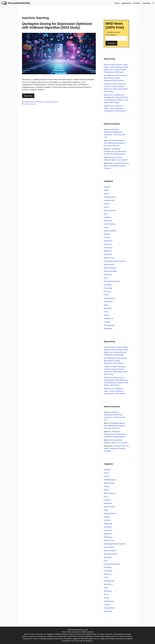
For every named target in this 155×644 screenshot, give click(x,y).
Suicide (107, 315)
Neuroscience (109, 264)
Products (137, 3)
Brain (106, 214)
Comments (146, 3)
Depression (108, 221)
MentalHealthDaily (19, 3)
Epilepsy (107, 234)
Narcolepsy (108, 254)
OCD (106, 278)
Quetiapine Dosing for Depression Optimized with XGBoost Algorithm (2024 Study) (57, 26)
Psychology (53, 102)
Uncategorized (109, 325)
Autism (106, 207)
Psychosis (108, 291)
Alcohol (107, 194)
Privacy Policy (66, 632)
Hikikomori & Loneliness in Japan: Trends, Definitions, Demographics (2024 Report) (115, 108)
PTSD (106, 295)
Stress (106, 312)
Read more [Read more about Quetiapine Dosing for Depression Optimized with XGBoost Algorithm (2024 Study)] (28, 96)
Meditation (108, 251)
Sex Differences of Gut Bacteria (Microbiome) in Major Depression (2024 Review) (116, 78)
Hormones (108, 244)
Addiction (107, 187)
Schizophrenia (109, 298)
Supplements (126, 3)
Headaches (108, 241)
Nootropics (108, 275)
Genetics (107, 238)
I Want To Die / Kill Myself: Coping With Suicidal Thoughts (116, 166)
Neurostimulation (110, 268)
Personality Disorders (112, 281)
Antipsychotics (40, 102)
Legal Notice (76, 632)
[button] (153, 3)
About (117, 3)
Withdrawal (108, 329)
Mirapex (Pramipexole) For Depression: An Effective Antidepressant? (115, 151)
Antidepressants (29, 102)
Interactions (108, 248)
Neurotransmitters (111, 271)
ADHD (106, 190)
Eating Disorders (110, 231)
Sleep (106, 305)
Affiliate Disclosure (87, 632)
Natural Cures (109, 258)
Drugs (47, 102)
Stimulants (108, 308)
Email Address (111, 35)
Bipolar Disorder (110, 211)
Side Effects (108, 302)
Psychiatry (108, 285)
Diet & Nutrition (109, 224)
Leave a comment (30, 104)
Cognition (107, 217)
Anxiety (107, 204)
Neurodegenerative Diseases (115, 261)
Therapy (107, 322)
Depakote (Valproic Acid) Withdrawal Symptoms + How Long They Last (115, 143)
